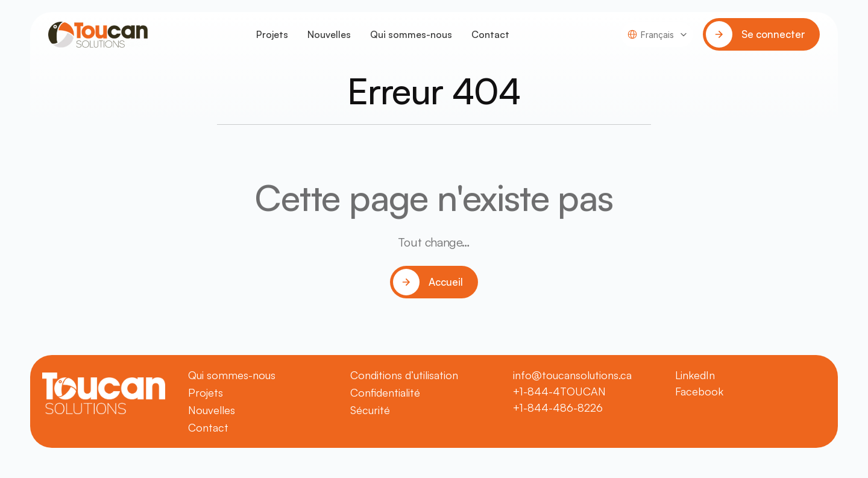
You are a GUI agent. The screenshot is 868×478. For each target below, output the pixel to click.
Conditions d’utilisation (404, 375)
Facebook (699, 391)
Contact (490, 34)
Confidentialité (385, 392)
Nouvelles (329, 34)
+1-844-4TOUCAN (559, 391)
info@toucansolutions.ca (572, 375)
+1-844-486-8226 (558, 407)
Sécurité (370, 410)
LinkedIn (695, 375)
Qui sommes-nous (411, 34)
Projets (272, 34)
